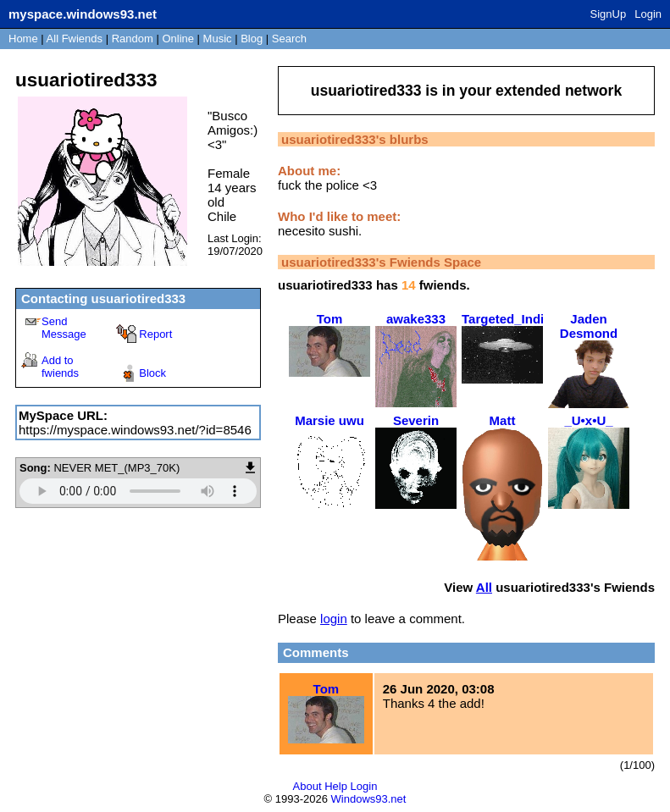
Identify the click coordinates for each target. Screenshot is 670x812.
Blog (252, 39)
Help (336, 786)
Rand (133, 39)
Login (648, 14)
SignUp (609, 14)
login (334, 619)
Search (289, 39)
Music (218, 39)
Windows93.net (369, 799)
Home (23, 39)
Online (178, 39)
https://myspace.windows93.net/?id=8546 (135, 430)
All (75, 39)
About (307, 786)
